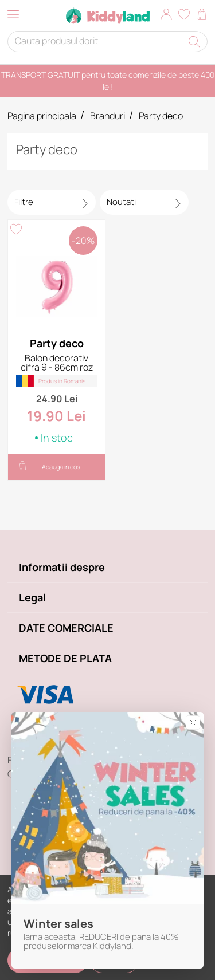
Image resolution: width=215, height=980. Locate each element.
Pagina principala (42, 116)
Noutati (121, 202)
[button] (166, 16)
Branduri (107, 116)
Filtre (24, 202)
